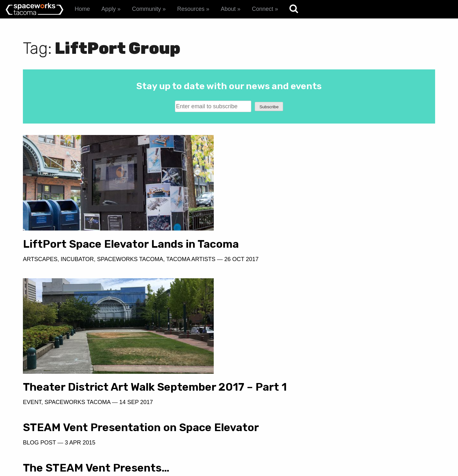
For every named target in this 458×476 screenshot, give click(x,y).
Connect (263, 9)
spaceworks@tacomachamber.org (382, 437)
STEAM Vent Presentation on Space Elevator (117, 312)
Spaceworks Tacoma (130, 272)
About (228, 9)
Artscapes (40, 272)
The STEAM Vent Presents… (306, 297)
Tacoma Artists (191, 272)
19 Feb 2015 (292, 312)
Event (242, 272)
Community (146, 9)
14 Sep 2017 (346, 272)
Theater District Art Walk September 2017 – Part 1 (330, 250)
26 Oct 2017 (47, 281)
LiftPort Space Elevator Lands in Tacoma (109, 250)
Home (82, 9)
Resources (191, 9)
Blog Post (39, 334)
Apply (109, 9)
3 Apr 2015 (80, 334)
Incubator (77, 272)
